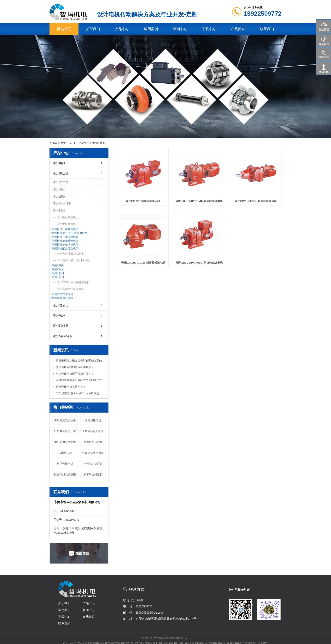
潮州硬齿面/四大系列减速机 (73, 260)
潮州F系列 (58, 273)
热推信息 (147, 638)
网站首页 (64, 29)
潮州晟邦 (59, 189)
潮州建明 (59, 196)
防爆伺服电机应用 (65, 475)
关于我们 (93, 29)
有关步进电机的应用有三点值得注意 (77, 393)
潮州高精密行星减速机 (70, 289)
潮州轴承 (59, 316)
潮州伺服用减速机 (62, 298)
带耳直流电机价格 (65, 420)
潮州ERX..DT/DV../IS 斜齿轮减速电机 (143, 263)
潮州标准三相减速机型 (65, 229)
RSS (180, 638)
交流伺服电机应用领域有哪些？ (74, 374)
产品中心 (122, 29)
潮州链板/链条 (63, 336)
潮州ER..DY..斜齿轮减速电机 (143, 201)
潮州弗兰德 (61, 182)
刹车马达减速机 (93, 475)
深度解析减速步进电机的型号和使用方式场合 (80, 380)
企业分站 (159, 638)
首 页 (73, 143)
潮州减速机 (61, 173)
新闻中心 (180, 29)
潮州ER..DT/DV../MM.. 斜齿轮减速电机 (199, 263)
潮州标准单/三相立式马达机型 (69, 233)
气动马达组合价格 (93, 453)
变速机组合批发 (93, 442)
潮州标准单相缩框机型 (65, 245)
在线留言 (238, 29)
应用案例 (151, 29)
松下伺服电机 (65, 464)
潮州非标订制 (62, 203)
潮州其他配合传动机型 (65, 249)
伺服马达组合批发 (65, 442)
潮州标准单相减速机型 (65, 241)
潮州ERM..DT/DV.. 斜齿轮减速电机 (256, 201)
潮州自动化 (61, 305)
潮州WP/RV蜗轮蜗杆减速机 (73, 282)
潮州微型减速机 (66, 217)
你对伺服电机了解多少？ (70, 387)
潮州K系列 (58, 269)
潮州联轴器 (61, 326)
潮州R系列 (99, 143)
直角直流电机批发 (93, 431)
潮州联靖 (59, 211)
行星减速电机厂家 (65, 431)
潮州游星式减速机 (62, 294)
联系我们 (267, 29)
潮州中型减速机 (66, 224)
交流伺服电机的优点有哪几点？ (74, 367)
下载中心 (209, 29)
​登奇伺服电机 (93, 420)
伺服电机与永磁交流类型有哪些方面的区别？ (80, 361)
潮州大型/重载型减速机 (71, 254)
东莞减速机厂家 (93, 464)
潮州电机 (59, 163)
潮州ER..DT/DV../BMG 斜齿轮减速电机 (199, 201)
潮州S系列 (58, 277)
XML (186, 638)
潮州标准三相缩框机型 (65, 237)
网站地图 (171, 638)
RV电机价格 (65, 453)
